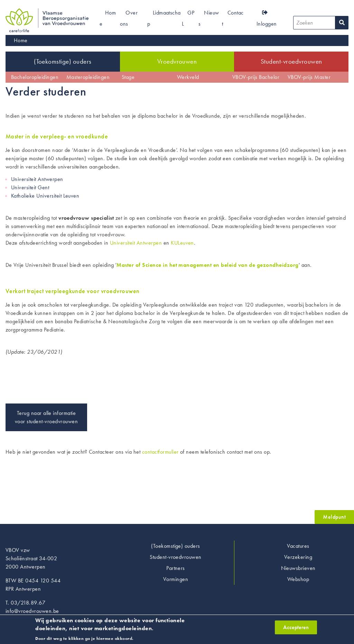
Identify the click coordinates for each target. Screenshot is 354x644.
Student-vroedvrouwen (291, 61)
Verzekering (298, 557)
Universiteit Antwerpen (37, 179)
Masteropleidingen (88, 77)
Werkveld (188, 77)
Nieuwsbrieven (298, 568)
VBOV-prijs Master (309, 77)
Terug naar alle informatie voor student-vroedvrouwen (46, 417)
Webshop (298, 579)
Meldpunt (334, 517)
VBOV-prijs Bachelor (256, 77)
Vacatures (298, 546)
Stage (128, 77)
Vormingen (176, 579)
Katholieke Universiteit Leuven (45, 196)
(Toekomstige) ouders (63, 61)
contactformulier (160, 452)
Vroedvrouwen (177, 61)
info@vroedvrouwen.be (32, 611)
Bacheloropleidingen (35, 77)
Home (21, 40)
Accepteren (296, 629)
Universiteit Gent (30, 187)
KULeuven (182, 243)
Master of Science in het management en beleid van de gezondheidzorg (207, 265)
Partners (176, 568)
